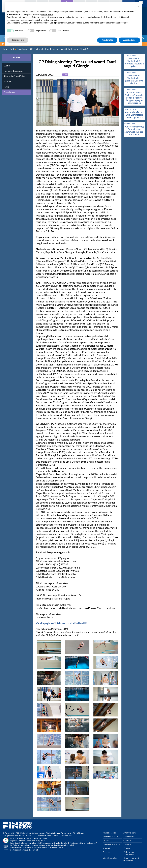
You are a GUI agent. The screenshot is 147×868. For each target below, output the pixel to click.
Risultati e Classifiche (14, 76)
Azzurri (7, 81)
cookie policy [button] (47, 14)
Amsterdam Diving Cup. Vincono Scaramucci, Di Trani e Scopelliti (134, 130)
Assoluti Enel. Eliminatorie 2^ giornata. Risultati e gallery (134, 62)
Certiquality (25, 850)
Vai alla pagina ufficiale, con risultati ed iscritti (61, 623)
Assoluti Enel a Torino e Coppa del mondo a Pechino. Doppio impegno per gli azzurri (134, 98)
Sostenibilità (129, 837)
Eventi (7, 66)
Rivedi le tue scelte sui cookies (132, 859)
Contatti (127, 840)
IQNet (35, 850)
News (6, 87)
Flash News (9, 92)
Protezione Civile (110, 837)
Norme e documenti (13, 71)
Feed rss (106, 852)
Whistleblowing (110, 858)
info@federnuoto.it (11, 836)
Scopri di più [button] (18, 40)
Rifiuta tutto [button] (107, 40)
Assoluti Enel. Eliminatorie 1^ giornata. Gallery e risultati (134, 79)
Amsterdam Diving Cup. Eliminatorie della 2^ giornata (134, 115)
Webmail (127, 844)
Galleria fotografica (111, 844)
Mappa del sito (109, 833)
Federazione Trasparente (129, 853)
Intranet (106, 848)
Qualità (106, 840)
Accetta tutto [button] (129, 40)
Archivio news (130, 833)
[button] (139, 7)
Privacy (127, 848)
